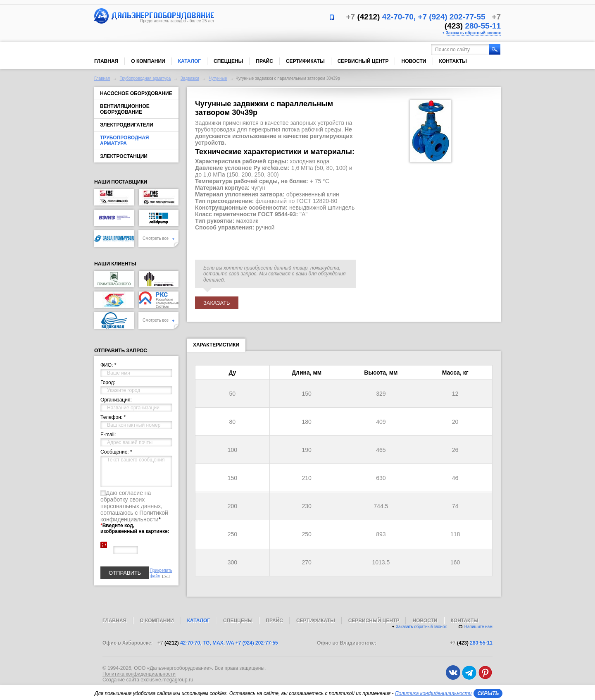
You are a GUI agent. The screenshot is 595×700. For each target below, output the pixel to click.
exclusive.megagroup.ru (167, 680)
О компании (148, 61)
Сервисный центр (363, 61)
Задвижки (190, 78)
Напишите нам (478, 627)
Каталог (189, 61)
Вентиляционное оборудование (125, 109)
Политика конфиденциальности (139, 674)
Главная (106, 61)
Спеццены (228, 61)
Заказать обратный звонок (473, 33)
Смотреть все (158, 238)
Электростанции (124, 156)
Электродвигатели (127, 125)
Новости (414, 61)
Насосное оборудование (136, 93)
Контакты (453, 61)
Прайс (264, 61)
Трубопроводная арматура (145, 78)
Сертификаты (305, 61)
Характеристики (216, 346)
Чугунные (218, 78)
